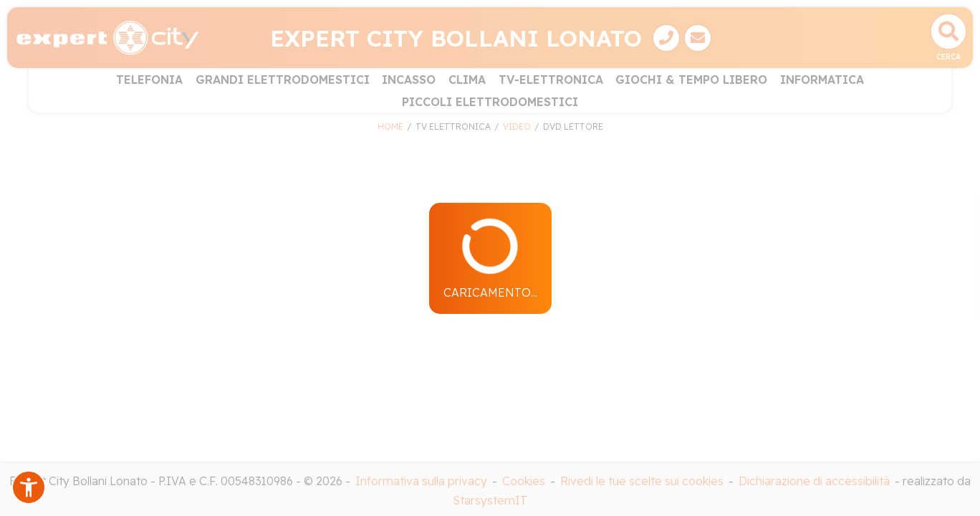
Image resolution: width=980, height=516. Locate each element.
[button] (29, 487)
